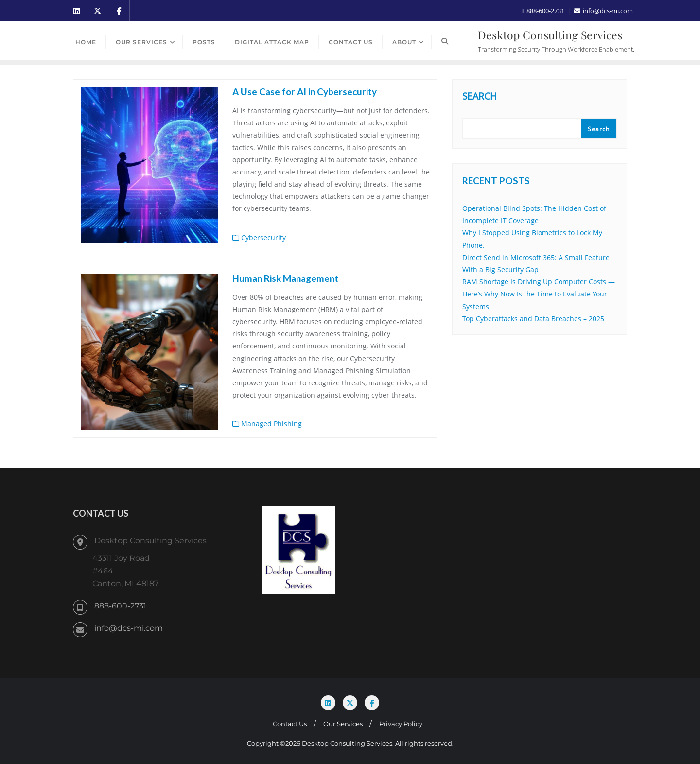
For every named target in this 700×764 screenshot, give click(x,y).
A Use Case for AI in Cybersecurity (305, 92)
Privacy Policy (401, 724)
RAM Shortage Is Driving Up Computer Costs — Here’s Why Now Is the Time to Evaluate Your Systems (539, 294)
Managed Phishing (267, 424)
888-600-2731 (120, 606)
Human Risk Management (285, 278)
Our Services (343, 724)
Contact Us (290, 724)
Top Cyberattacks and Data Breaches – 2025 (533, 319)
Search (480, 97)
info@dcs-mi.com (129, 628)
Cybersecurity (259, 237)
